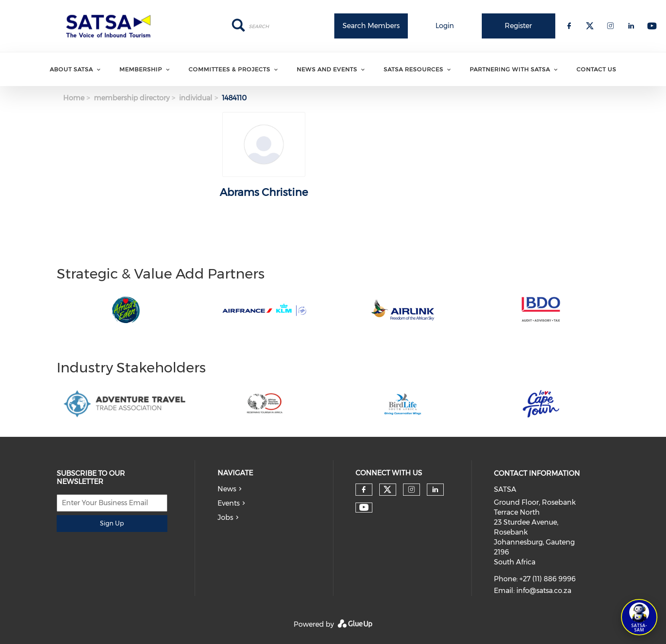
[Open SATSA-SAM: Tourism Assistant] (639, 617)
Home (74, 98)
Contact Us (596, 69)
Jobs (225, 517)
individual (196, 98)
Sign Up (112, 523)
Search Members (371, 26)
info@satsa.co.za (544, 591)
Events (229, 503)
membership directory (132, 98)
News (227, 489)
